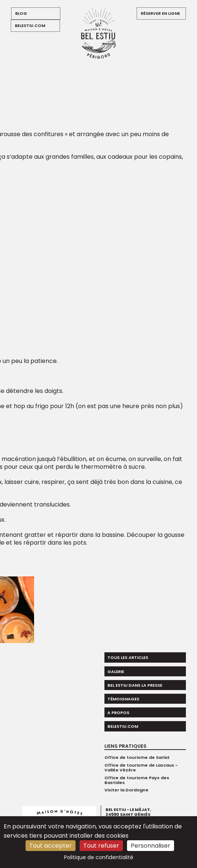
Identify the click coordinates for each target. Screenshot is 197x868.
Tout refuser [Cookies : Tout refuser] (101, 846)
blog (21, 13)
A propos (118, 713)
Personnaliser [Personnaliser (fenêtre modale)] (151, 846)
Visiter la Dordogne (126, 790)
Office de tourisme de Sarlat (137, 757)
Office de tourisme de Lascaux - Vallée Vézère (141, 768)
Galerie (116, 672)
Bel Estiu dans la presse (135, 685)
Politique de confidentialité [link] (99, 857)
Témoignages (123, 699)
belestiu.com (30, 26)
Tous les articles (128, 657)
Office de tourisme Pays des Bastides (137, 780)
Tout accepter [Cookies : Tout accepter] (51, 846)
